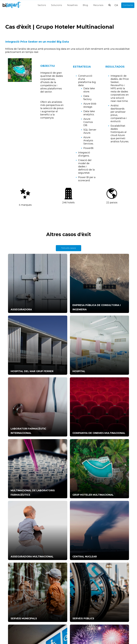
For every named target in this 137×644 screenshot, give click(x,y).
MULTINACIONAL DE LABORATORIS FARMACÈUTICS (21, 371)
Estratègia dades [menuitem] (17, 609)
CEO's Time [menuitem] (14, 594)
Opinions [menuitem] (45, 635)
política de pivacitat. (109, 528)
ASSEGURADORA (19, 290)
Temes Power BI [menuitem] (16, 605)
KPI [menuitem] (10, 601)
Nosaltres (72, 5)
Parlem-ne (68, 476)
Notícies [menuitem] (45, 632)
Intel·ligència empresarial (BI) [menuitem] (55, 616)
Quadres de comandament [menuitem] (55, 601)
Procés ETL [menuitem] (46, 594)
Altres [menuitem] (11, 620)
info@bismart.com (74, 498)
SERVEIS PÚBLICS (105, 418)
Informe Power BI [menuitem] (17, 590)
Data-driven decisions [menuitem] (19, 613)
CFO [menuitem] (10, 616)
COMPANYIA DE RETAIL (108, 461)
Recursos (98, 5)
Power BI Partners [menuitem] (50, 624)
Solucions (56, 5)
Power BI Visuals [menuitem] (17, 598)
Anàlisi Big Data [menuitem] (48, 598)
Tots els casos (68, 248)
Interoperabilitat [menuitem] (49, 613)
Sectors (42, 5)
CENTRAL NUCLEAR (21, 418)
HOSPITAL (15, 333)
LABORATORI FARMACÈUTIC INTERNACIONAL (61, 329)
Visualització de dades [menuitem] (52, 609)
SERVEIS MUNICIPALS (64, 418)
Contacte (128, 5)
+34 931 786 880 (48, 499)
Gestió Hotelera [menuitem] (48, 605)
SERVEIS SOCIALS (19, 461)
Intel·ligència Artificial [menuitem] (51, 590)
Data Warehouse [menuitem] (49, 620)
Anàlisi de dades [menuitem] (49, 628)
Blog (85, 5)
